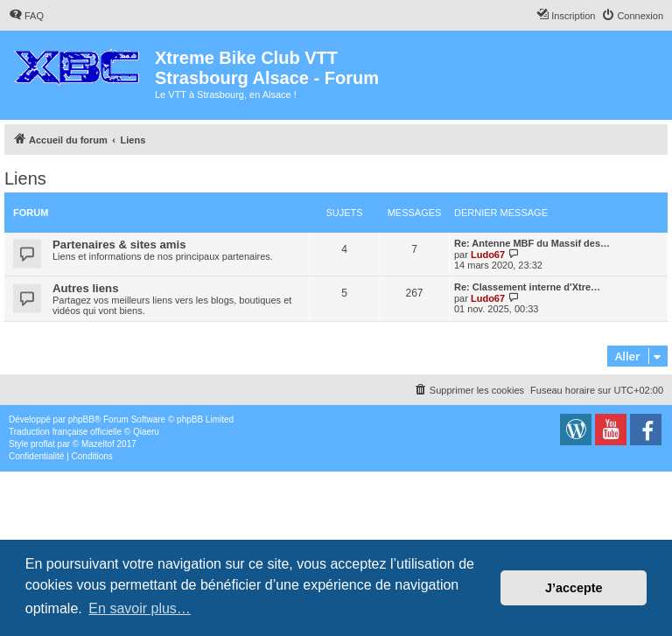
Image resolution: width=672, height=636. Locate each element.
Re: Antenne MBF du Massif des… (532, 243)
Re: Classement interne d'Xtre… (527, 287)
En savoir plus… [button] (140, 608)
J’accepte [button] (574, 588)
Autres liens (86, 288)
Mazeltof (98, 444)
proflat (43, 444)
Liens (25, 178)
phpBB (81, 419)
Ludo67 (488, 255)
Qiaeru (146, 432)
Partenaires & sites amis (119, 245)
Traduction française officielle (65, 432)
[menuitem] (26, 16)
